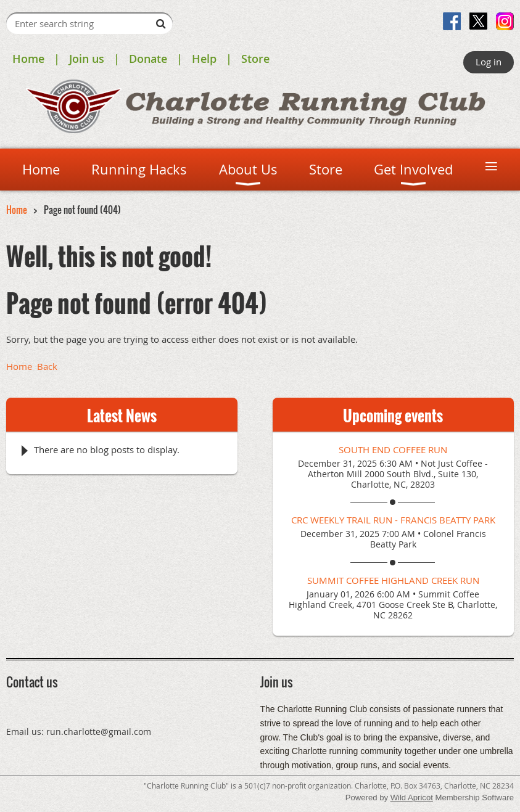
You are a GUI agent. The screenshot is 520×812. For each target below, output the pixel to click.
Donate (148, 59)
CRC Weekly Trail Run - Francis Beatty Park (393, 520)
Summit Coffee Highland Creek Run (393, 580)
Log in (489, 62)
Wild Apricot (412, 798)
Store (255, 59)
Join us (87, 59)
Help (204, 59)
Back (47, 366)
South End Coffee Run (393, 449)
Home (28, 59)
